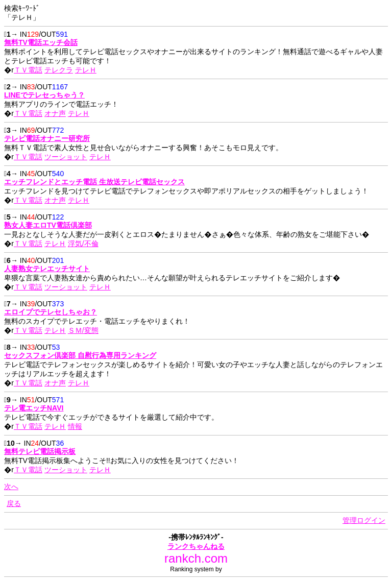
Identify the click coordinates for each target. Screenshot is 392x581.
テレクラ (59, 70)
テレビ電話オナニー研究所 (47, 138)
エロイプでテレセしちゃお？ (51, 312)
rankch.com (196, 558)
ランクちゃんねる (196, 546)
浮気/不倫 (83, 244)
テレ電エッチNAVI (34, 408)
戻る (14, 503)
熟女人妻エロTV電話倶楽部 (48, 225)
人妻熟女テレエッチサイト (47, 269)
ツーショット (66, 157)
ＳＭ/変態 (83, 330)
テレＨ (86, 70)
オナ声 (55, 113)
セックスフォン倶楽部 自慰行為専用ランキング (80, 355)
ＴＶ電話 (28, 70)
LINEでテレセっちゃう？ (44, 95)
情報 (75, 426)
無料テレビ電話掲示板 (40, 451)
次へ (11, 487)
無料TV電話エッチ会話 (41, 42)
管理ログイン (364, 520)
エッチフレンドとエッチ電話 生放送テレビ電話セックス (94, 182)
